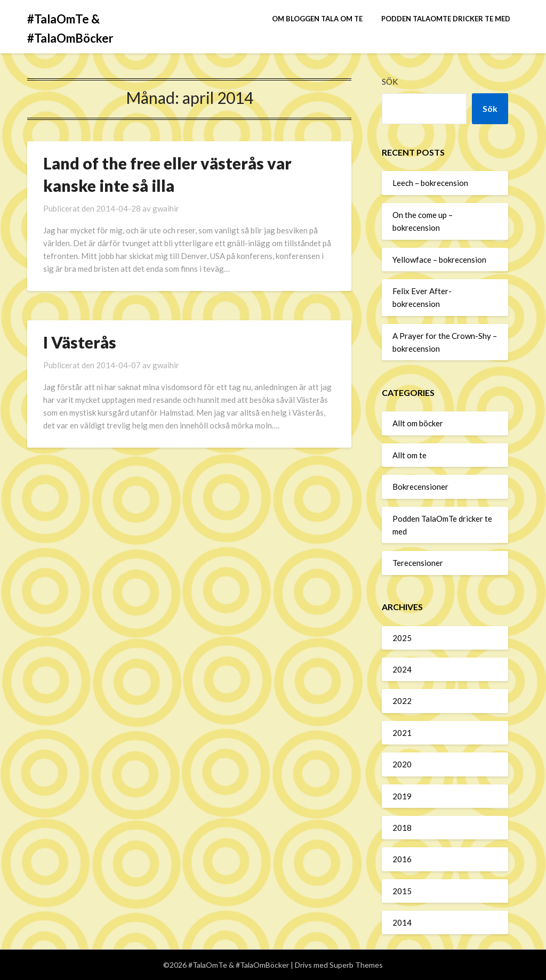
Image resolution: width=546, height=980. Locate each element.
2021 (402, 733)
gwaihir (166, 208)
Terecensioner (418, 563)
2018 (402, 828)
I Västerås (80, 342)
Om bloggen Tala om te (317, 19)
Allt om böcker (418, 423)
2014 (402, 922)
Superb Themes (356, 965)
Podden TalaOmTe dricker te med (446, 19)
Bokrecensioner (420, 487)
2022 (402, 701)
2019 (402, 796)
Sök (390, 82)
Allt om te (409, 455)
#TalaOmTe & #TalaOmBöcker (70, 29)
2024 (402, 669)
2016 (402, 859)
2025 (402, 638)
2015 (402, 891)
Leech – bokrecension (430, 183)
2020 (402, 764)
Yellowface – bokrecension (439, 260)
